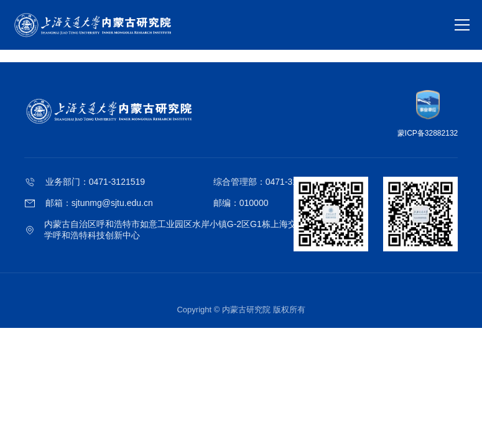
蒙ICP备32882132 (428, 133)
